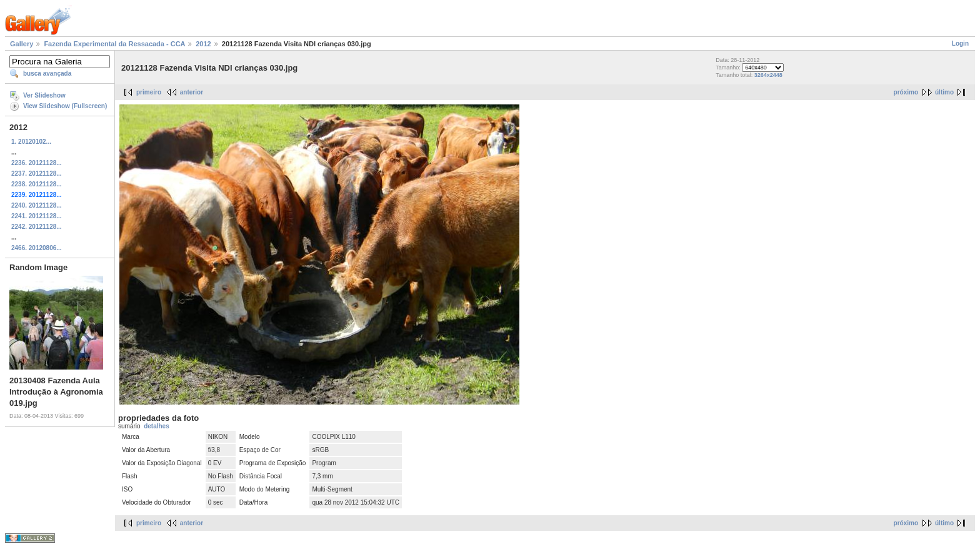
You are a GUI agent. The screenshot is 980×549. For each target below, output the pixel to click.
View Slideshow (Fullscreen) (65, 106)
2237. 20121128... (37, 174)
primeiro (149, 92)
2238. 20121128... (37, 184)
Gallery (22, 44)
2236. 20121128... (37, 163)
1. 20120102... (31, 142)
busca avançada (47, 73)
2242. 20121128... (37, 227)
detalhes (157, 426)
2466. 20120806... (37, 248)
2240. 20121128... (37, 205)
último (944, 92)
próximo (906, 92)
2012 (203, 44)
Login (960, 43)
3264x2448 (768, 75)
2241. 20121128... (37, 216)
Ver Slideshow (44, 95)
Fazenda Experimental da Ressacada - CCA (114, 44)
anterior (192, 92)
